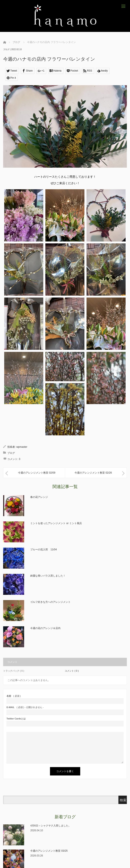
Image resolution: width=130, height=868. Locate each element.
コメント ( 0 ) (72, 671)
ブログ (6, 49)
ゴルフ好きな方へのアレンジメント (50, 602)
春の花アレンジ (39, 497)
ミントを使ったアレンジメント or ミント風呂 (56, 523)
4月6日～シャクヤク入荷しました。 (51, 826)
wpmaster (22, 447)
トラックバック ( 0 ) (14, 671)
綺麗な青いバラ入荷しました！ (48, 576)
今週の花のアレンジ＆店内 (45, 628)
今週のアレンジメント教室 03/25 (49, 851)
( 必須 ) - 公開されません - (25, 707)
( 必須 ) (14, 696)
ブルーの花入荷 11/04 (43, 550)
